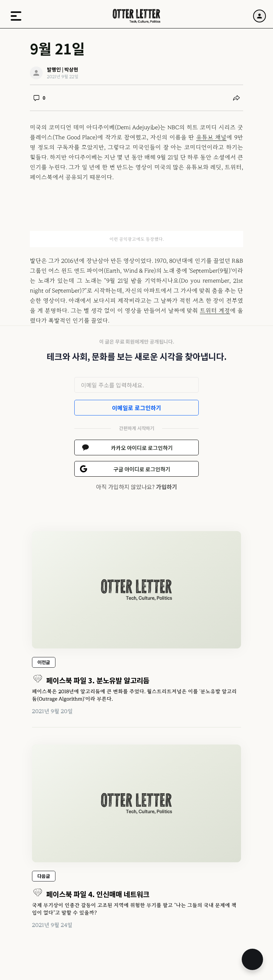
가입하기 (167, 487)
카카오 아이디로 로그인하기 (142, 448)
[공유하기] (236, 98)
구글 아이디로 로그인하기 (142, 469)
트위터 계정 (215, 311)
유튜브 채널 (212, 137)
